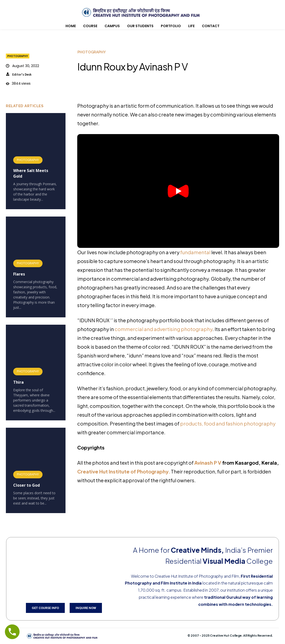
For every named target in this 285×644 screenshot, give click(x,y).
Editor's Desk (22, 75)
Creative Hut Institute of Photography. (124, 471)
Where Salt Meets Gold (31, 173)
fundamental (195, 252)
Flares (19, 274)
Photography (18, 56)
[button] (178, 191)
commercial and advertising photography (164, 329)
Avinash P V (208, 463)
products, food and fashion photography (228, 423)
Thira (18, 382)
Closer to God (27, 485)
